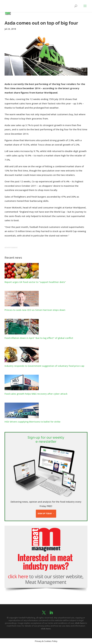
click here (80, 623)
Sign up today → (46, 513)
